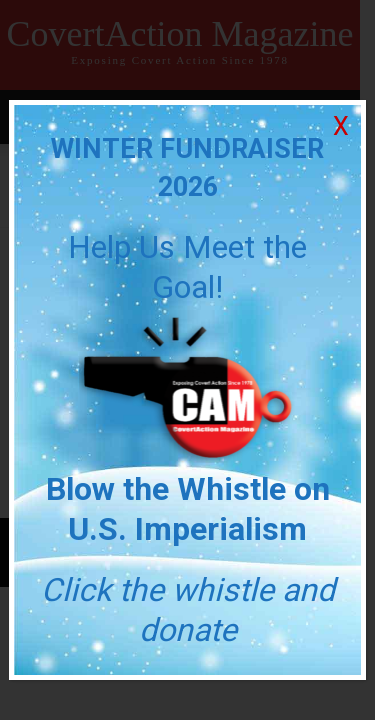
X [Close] (341, 126)
